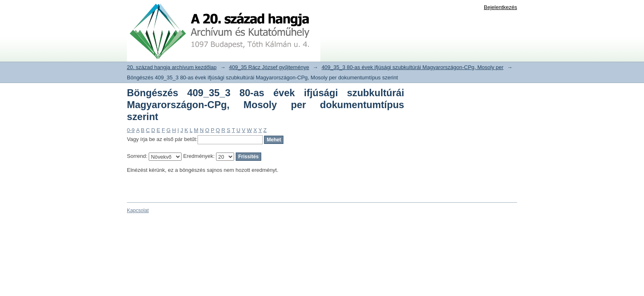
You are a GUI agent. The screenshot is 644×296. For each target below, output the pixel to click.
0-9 (131, 130)
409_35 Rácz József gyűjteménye (269, 67)
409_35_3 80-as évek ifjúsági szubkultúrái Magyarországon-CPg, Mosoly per (413, 67)
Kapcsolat (138, 210)
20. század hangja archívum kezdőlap (172, 67)
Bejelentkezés (500, 7)
